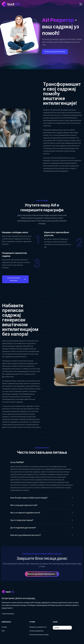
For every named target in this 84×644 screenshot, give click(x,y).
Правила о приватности (38, 627)
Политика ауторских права (39, 635)
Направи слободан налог (15, 232)
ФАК (3, 631)
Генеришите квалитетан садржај (14, 255)
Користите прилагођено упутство (57, 234)
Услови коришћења (36, 631)
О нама (4, 627)
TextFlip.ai (10, 614)
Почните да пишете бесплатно (55, 52)
